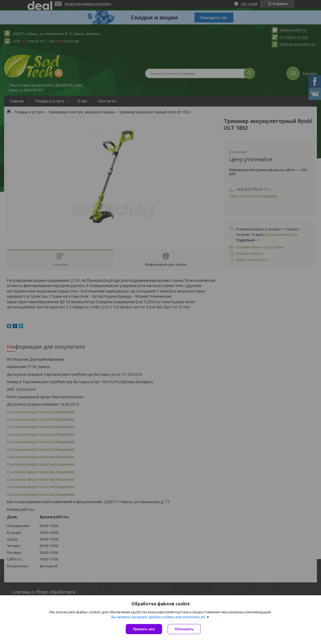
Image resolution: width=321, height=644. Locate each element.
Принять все (144, 629)
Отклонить (184, 629)
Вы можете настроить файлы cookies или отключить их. (159, 617)
